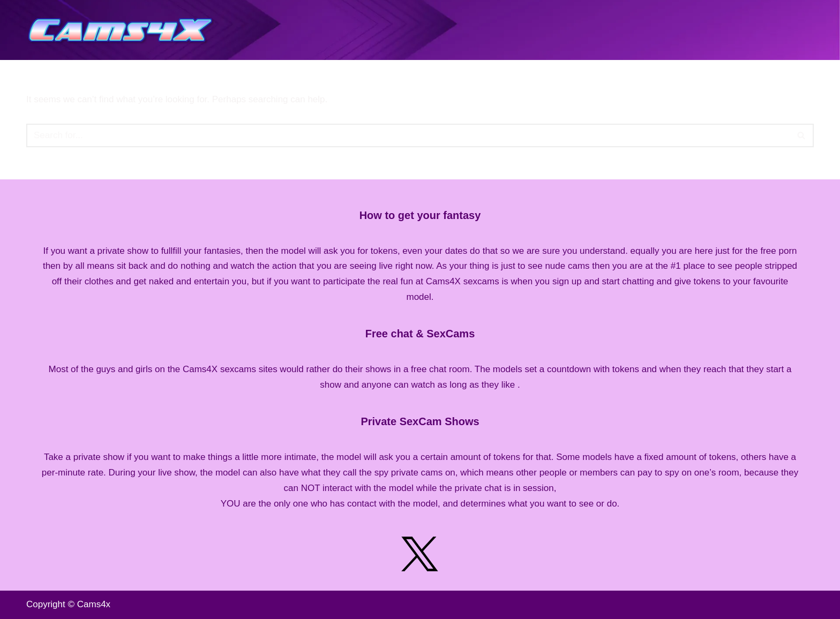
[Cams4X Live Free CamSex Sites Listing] (123, 30)
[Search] (408, 135)
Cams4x (94, 604)
